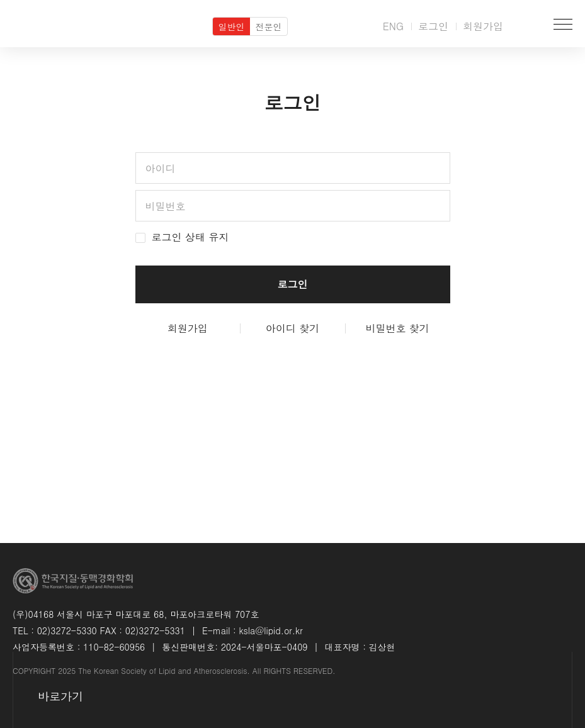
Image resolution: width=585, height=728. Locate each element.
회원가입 (483, 26)
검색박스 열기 (526, 24)
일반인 (232, 26)
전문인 (269, 26)
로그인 (433, 26)
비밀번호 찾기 (397, 328)
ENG (393, 26)
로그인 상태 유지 (182, 237)
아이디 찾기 (292, 328)
